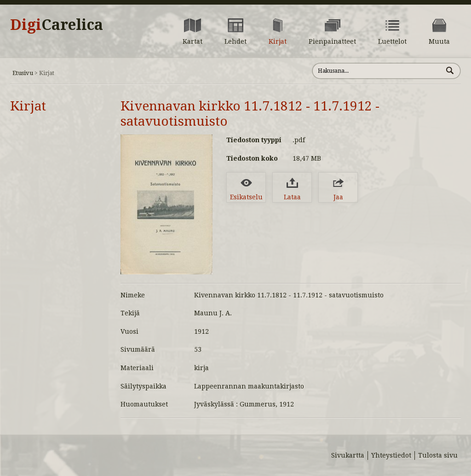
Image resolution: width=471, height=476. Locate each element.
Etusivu (23, 73)
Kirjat (28, 106)
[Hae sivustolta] (377, 71)
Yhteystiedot (391, 455)
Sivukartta (348, 455)
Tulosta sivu (438, 455)
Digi (57, 25)
